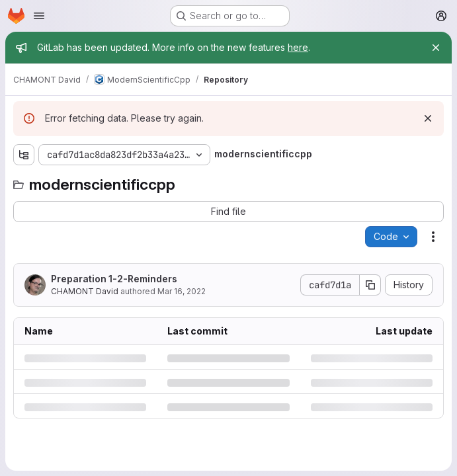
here (298, 47)
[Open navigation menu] (39, 16)
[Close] (436, 48)
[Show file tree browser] (24, 155)
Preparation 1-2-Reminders (114, 279)
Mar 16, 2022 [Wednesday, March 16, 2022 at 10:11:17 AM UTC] (182, 291)
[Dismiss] (428, 118)
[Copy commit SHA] (370, 285)
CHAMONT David (85, 291)
